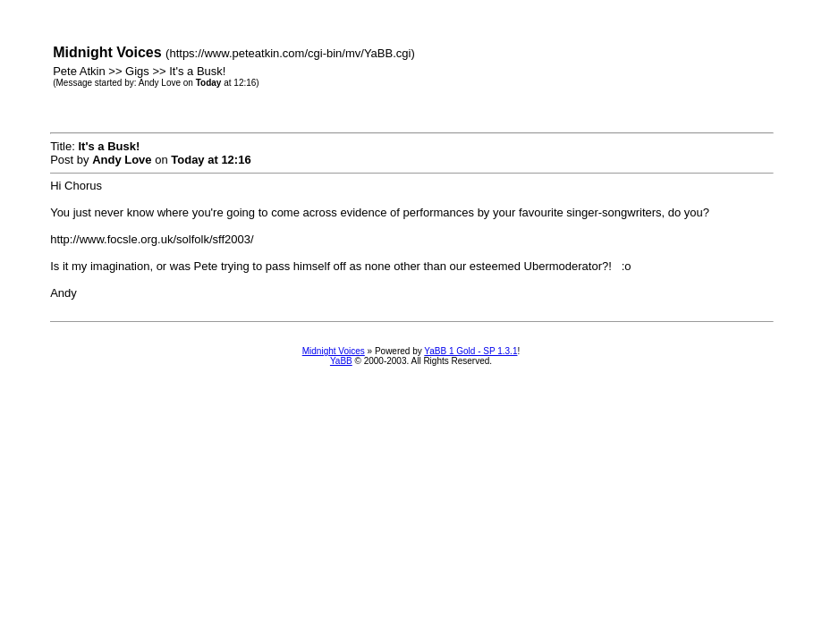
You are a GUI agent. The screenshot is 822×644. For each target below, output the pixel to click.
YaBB (341, 361)
